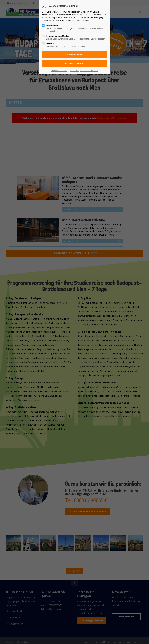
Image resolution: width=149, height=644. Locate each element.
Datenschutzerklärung (60, 71)
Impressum (74, 71)
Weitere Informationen (89, 71)
